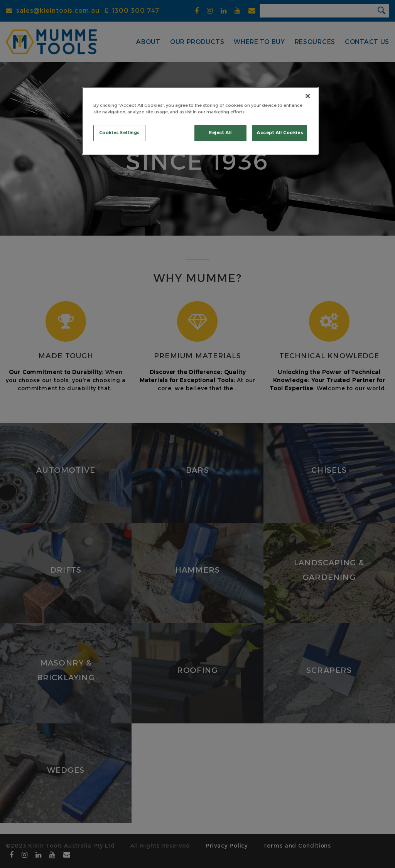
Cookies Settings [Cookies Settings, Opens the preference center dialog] (119, 133)
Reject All (220, 133)
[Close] (308, 96)
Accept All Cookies (280, 133)
